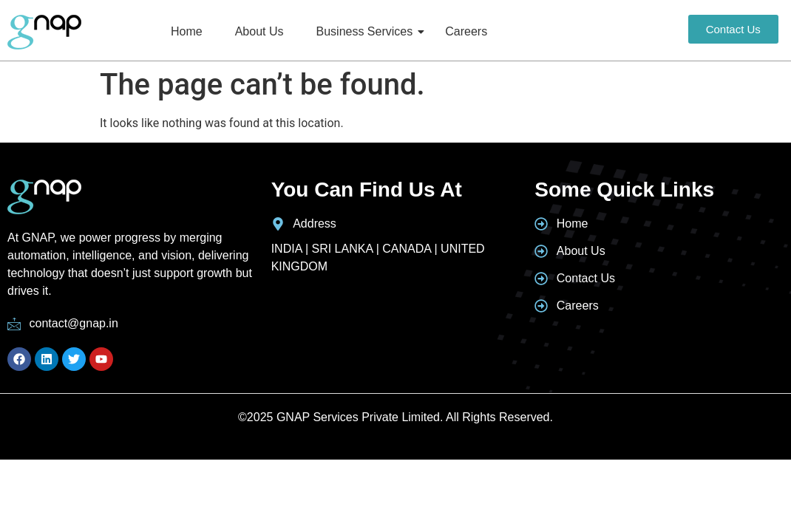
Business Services (367, 31)
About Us (259, 31)
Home (187, 31)
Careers (466, 31)
